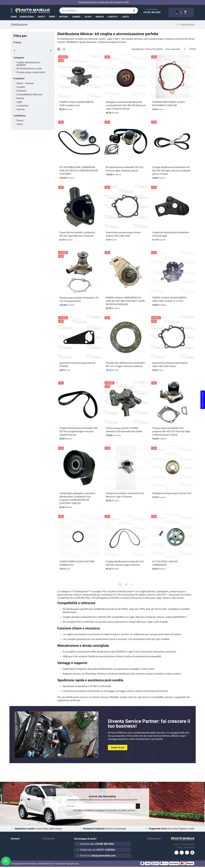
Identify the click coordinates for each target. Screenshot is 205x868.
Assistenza (152, 9)
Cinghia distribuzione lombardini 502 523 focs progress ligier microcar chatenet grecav (78, 431)
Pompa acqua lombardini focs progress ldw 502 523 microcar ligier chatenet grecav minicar (171, 431)
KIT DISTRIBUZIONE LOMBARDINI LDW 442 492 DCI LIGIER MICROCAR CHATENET (79, 171)
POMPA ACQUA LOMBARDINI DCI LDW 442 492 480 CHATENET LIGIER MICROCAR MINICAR (125, 301)
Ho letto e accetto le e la (104, 810)
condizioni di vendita (106, 810)
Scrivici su (98, 856)
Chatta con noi (97, 850)
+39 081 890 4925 (152, 12)
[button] (90, 17)
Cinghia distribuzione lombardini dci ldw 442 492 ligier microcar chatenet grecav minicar (171, 171)
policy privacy (128, 810)
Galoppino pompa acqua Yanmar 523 (172, 493)
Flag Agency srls (72, 865)
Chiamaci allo (97, 844)
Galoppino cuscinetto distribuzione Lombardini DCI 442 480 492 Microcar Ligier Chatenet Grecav (126, 105)
